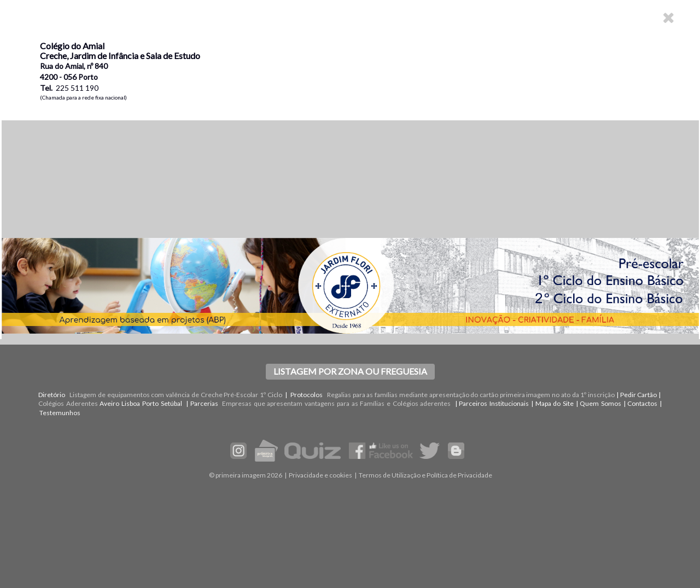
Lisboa (131, 403)
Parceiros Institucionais (494, 403)
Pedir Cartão (639, 395)
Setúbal (171, 403)
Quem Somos (600, 403)
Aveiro (109, 403)
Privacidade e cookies (320, 475)
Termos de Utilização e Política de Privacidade (425, 475)
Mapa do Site (555, 403)
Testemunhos (60, 413)
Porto (150, 403)
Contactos (642, 403)
